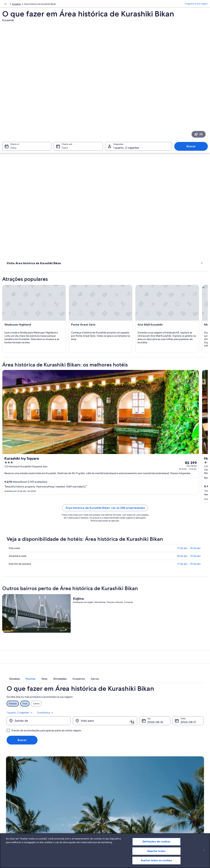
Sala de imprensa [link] (14, 807)
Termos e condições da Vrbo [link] (123, 801)
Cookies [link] (113, 783)
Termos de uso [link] (116, 795)
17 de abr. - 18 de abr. (189, 488)
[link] (28, 170)
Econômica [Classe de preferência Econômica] (195, 656)
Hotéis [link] (10, 157)
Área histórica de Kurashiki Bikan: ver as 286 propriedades (131, 442)
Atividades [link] (13, 153)
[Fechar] (204, 850)
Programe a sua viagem (196, 5)
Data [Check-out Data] (64, 106)
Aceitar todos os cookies (156, 860)
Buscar (193, 104)
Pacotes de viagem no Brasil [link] (71, 801)
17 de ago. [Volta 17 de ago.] (187, 668)
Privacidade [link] (115, 789)
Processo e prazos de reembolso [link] (176, 795)
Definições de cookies (156, 842)
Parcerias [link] (10, 801)
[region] (105, 851)
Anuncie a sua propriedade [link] (19, 795)
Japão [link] (13, 5)
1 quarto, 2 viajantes (169, 656)
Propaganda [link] (12, 812)
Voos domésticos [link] (66, 807)
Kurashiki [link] (36, 5)
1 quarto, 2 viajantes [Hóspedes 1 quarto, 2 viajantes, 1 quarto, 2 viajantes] (126, 106)
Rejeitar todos (156, 851)
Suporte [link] (164, 783)
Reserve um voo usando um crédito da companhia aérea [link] (179, 802)
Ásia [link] (4, 5)
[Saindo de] (39, 667)
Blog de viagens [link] (65, 824)
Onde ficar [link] (13, 162)
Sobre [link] (9, 783)
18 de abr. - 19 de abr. (189, 496)
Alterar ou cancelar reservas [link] (174, 789)
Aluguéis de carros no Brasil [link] (71, 812)
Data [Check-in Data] (11, 106)
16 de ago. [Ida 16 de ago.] (154, 668)
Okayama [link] (24, 5)
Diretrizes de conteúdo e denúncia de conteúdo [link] (128, 808)
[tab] (66, 630)
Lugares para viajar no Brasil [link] (71, 783)
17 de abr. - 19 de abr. (189, 504)
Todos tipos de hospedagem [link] (72, 818)
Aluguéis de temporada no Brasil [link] (74, 795)
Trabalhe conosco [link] (14, 789)
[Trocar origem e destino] (73, 667)
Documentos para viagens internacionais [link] (180, 810)
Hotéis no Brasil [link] (65, 789)
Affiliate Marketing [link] (15, 818)
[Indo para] (105, 667)
